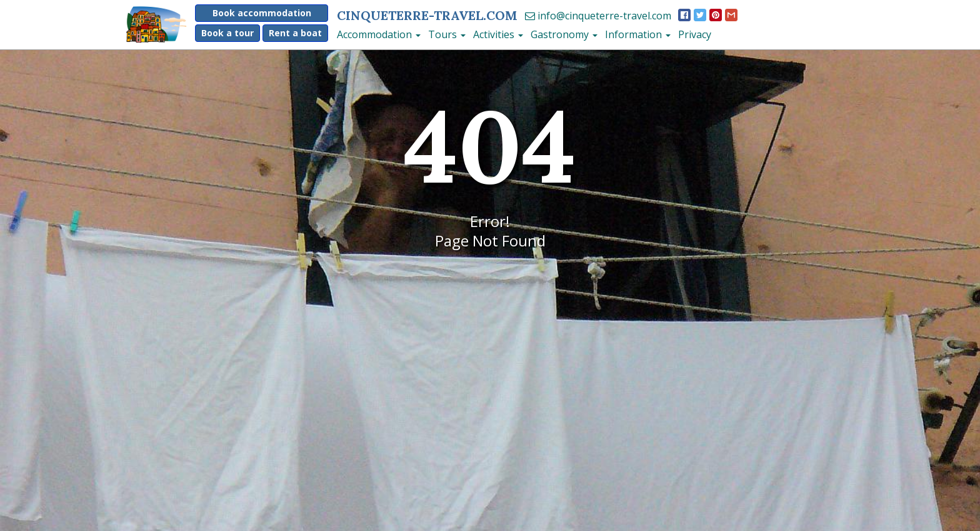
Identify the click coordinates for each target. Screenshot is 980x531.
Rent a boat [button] (295, 33)
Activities (498, 34)
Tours (447, 34)
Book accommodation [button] (262, 13)
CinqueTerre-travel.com (427, 15)
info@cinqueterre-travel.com (598, 16)
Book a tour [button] (227, 33)
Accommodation (379, 34)
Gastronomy (564, 34)
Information (638, 34)
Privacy (695, 34)
